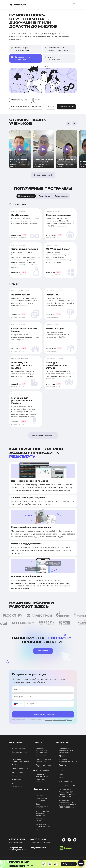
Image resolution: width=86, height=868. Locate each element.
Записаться (43, 651)
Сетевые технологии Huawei (24, 330)
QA (13, 783)
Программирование (21, 100)
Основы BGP (54, 295)
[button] (68, 124)
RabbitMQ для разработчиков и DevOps (22, 365)
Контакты (40, 795)
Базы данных (17, 776)
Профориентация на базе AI (43, 766)
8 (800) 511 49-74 (17, 839)
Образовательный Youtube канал (43, 761)
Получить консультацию (43, 714)
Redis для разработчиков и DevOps (56, 365)
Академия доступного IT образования (41, 750)
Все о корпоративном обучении (42, 806)
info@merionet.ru (39, 848)
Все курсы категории (43, 435)
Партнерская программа (41, 800)
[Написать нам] (81, 863)
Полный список (66, 107)
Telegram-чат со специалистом (18, 849)
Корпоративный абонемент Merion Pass (43, 813)
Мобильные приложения (41, 781)
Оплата (62, 771)
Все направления (19, 748)
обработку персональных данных (58, 720)
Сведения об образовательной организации (66, 750)
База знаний (41, 756)
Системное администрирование (27, 107)
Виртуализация (21, 295)
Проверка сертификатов (42, 775)
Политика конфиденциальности (68, 761)
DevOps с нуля (20, 215)
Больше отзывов (43, 175)
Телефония (16, 780)
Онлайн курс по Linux (25, 249)
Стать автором (42, 830)
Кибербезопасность (20, 769)
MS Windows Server (58, 249)
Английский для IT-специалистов (43, 825)
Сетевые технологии (59, 215)
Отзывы (62, 778)
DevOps (51, 107)
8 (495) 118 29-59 (38, 839)
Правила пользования (64, 766)
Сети (38, 100)
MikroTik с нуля (55, 329)
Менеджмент (17, 787)
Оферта (62, 756)
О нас (61, 774)
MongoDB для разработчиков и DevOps (22, 401)
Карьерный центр (41, 820)
